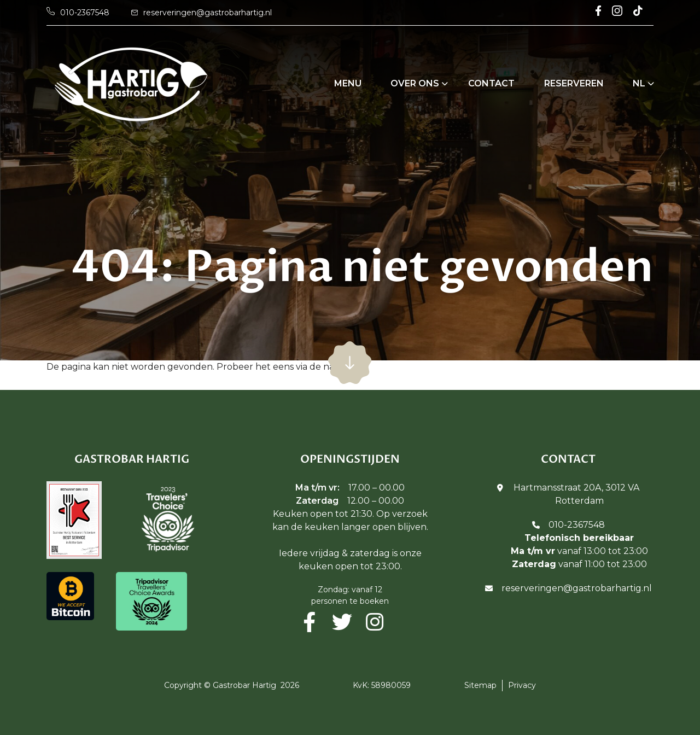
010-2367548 (577, 525)
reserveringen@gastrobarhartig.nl (577, 588)
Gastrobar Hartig (244, 685)
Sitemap (480, 685)
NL (639, 83)
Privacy (522, 685)
